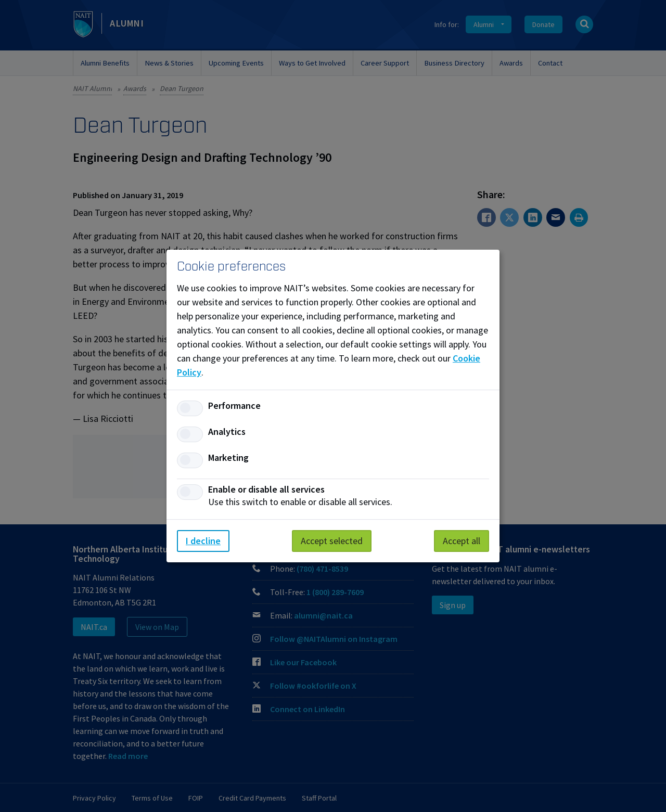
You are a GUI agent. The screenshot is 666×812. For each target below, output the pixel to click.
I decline (203, 541)
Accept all (462, 541)
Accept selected (332, 541)
